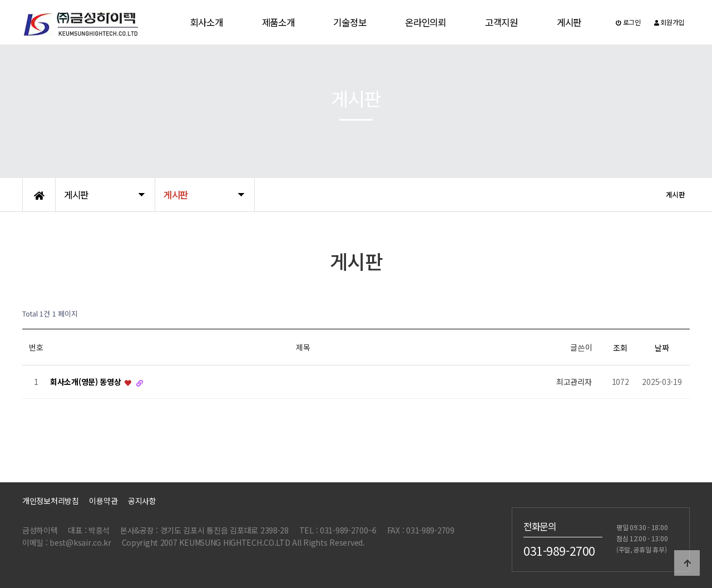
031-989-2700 (559, 550)
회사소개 (207, 22)
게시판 (569, 22)
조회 (620, 348)
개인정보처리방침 (51, 501)
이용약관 (103, 501)
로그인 (628, 22)
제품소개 (278, 22)
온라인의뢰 (426, 22)
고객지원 (501, 22)
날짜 (662, 348)
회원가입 (669, 22)
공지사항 (142, 501)
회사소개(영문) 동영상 (86, 382)
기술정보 (350, 22)
